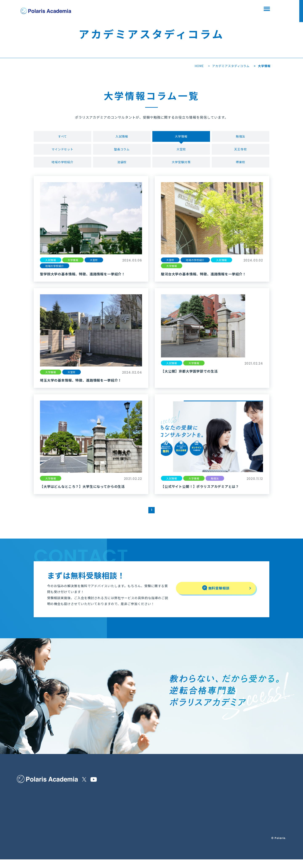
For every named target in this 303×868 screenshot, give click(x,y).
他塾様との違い (68, 792)
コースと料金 (67, 801)
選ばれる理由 (26, 801)
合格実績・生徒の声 (30, 830)
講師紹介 (23, 820)
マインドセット (63, 151)
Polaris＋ (86, 821)
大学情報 (181, 137)
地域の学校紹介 (63, 165)
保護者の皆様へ (27, 810)
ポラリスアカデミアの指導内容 (37, 792)
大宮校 (181, 151)
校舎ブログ (86, 810)
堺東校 (241, 165)
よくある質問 (67, 810)
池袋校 (122, 165)
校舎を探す (150, 9)
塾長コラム (122, 151)
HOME (199, 66)
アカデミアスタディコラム (231, 66)
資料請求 (239, 9)
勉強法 (241, 137)
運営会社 (99, 802)
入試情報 (122, 137)
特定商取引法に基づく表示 (111, 792)
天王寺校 (241, 151)
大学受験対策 (181, 165)
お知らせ (84, 792)
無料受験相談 (195, 9)
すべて (63, 137)
